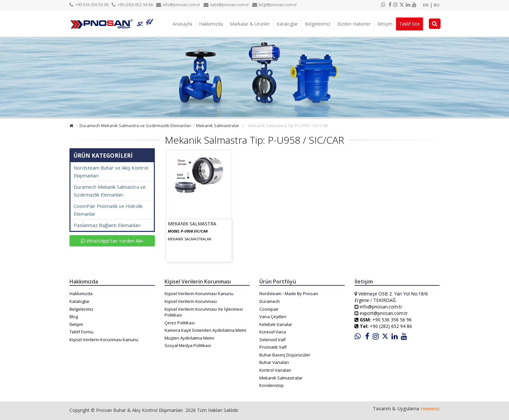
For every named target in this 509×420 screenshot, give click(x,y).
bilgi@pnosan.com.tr (275, 5)
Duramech (270, 301)
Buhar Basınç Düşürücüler (285, 355)
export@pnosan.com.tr (384, 313)
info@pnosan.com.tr (178, 5)
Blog (74, 317)
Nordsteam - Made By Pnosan (289, 294)
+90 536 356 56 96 (89, 5)
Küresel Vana (273, 332)
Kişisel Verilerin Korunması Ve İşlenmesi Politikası (204, 312)
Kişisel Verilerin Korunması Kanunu (104, 340)
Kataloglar (287, 24)
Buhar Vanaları (274, 362)
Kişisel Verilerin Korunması (191, 301)
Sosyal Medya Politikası (188, 345)
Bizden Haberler (354, 24)
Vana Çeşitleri (273, 317)
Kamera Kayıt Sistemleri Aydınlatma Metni (205, 330)
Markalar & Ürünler (250, 24)
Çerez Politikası (180, 323)
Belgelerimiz (318, 24)
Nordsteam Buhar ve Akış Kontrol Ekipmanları (111, 172)
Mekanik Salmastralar (218, 126)
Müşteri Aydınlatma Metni (189, 338)
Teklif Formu (81, 332)
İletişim (385, 24)
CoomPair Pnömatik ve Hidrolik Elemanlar (108, 210)
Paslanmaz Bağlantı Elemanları (107, 225)
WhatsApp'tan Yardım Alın (112, 241)
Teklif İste (410, 24)
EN (426, 5)
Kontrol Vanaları (275, 370)
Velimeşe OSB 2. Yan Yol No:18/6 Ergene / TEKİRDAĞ (391, 297)
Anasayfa (182, 24)
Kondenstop (272, 385)
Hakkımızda (211, 24)
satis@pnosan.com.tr (226, 5)
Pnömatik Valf (273, 347)
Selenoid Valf (273, 340)
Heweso (430, 408)
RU (437, 5)
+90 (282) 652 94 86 (132, 5)
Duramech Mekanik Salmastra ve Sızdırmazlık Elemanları (135, 126)
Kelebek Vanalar (276, 324)
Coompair (269, 309)
